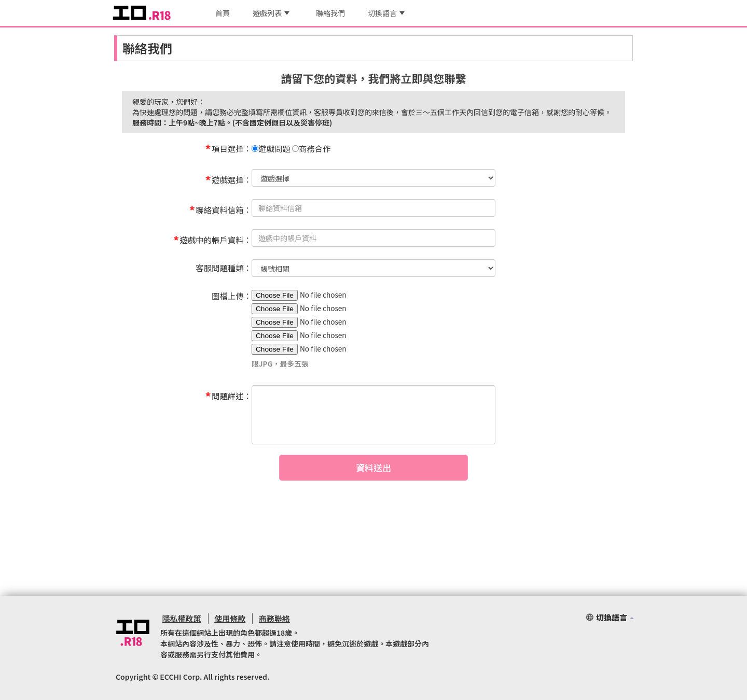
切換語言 (386, 13)
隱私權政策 (180, 618)
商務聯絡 (269, 618)
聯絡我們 (330, 13)
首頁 (223, 13)
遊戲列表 (271, 13)
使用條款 (226, 618)
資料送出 (374, 478)
